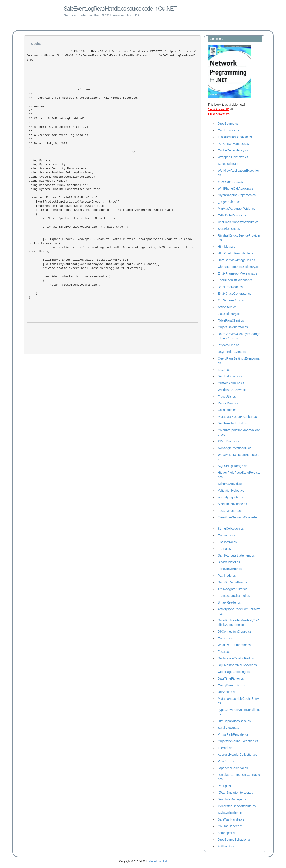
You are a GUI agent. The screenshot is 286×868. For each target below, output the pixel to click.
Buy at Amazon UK (219, 114)
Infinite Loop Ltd (157, 861)
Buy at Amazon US (219, 109)
